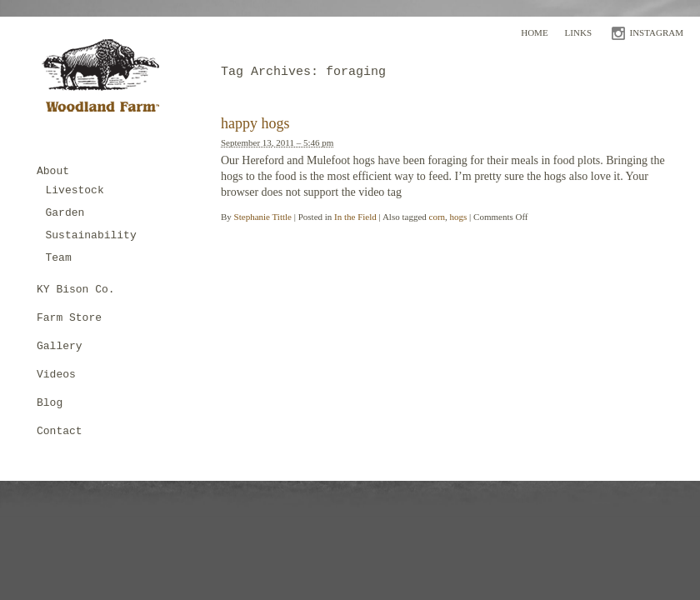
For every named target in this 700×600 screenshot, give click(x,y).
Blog (50, 403)
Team (59, 258)
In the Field (355, 217)
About (53, 171)
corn (437, 217)
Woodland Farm (106, 80)
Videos (56, 375)
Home (534, 32)
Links (578, 32)
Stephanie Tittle (263, 217)
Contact (60, 431)
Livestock (75, 190)
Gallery (60, 346)
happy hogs (255, 123)
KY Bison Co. (76, 290)
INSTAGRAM (656, 32)
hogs (459, 217)
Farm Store (69, 318)
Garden (65, 213)
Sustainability (91, 235)
